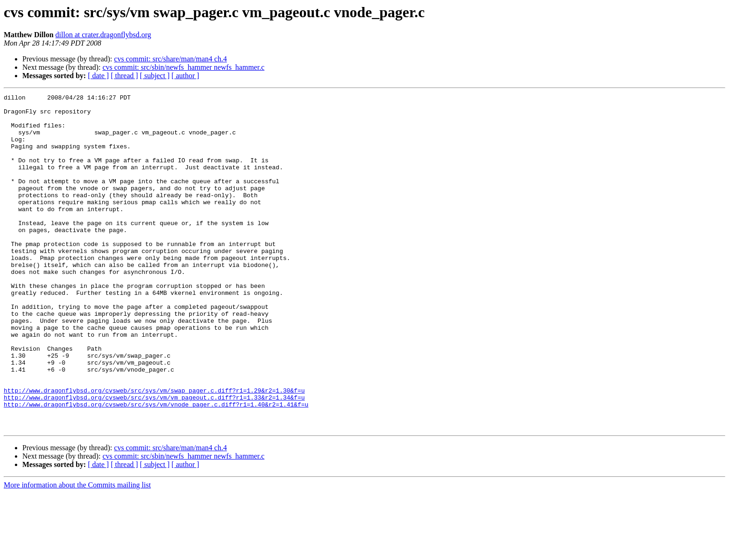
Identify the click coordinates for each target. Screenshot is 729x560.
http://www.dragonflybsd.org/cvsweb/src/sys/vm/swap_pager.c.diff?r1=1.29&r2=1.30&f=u (154, 450)
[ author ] (186, 76)
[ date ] (98, 76)
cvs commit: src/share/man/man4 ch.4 (170, 59)
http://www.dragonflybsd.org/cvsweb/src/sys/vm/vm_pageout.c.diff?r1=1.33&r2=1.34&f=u (154, 459)
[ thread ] (124, 76)
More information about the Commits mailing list (77, 552)
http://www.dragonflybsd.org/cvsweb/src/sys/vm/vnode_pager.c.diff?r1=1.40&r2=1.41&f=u (156, 467)
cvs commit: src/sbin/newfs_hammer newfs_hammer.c (183, 67)
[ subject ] (155, 76)
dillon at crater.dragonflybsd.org (103, 35)
